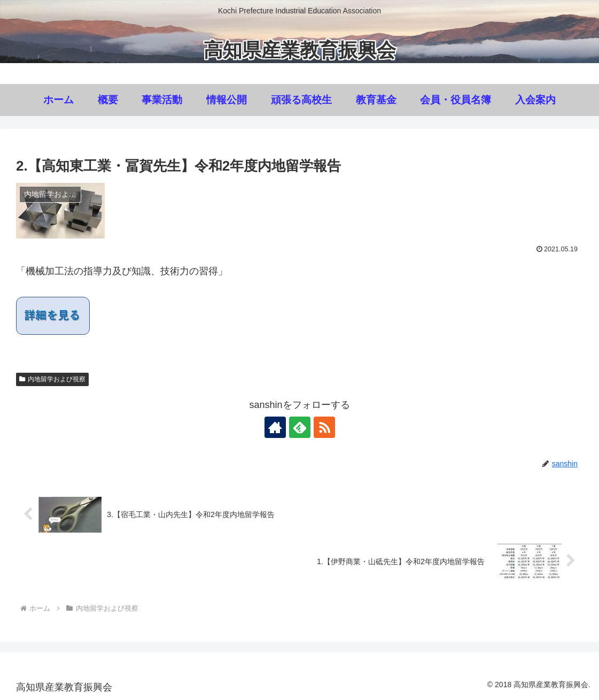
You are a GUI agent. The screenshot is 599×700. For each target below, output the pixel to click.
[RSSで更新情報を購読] (324, 427)
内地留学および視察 (52, 379)
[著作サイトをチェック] (275, 427)
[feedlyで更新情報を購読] (300, 427)
